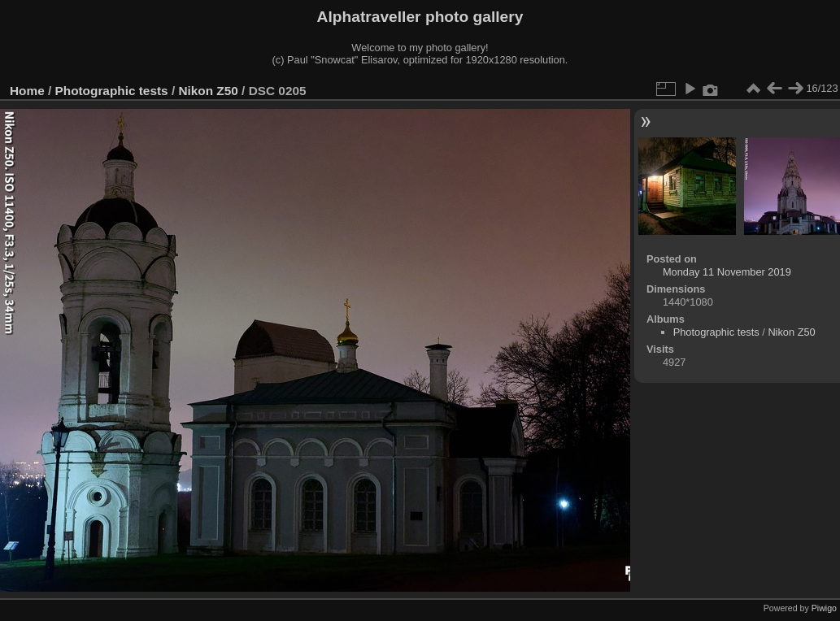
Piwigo (824, 608)
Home (27, 91)
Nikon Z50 (208, 91)
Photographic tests (112, 91)
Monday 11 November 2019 (727, 272)
